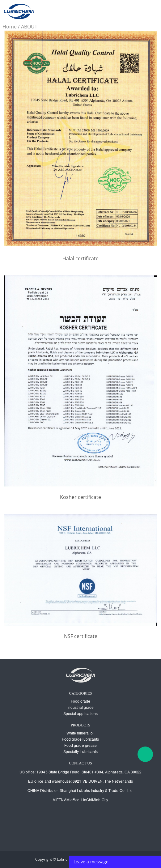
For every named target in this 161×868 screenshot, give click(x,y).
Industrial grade (81, 708)
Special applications (80, 714)
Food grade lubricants (80, 739)
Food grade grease (80, 746)
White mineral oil (81, 733)
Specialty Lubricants (80, 752)
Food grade (81, 701)
